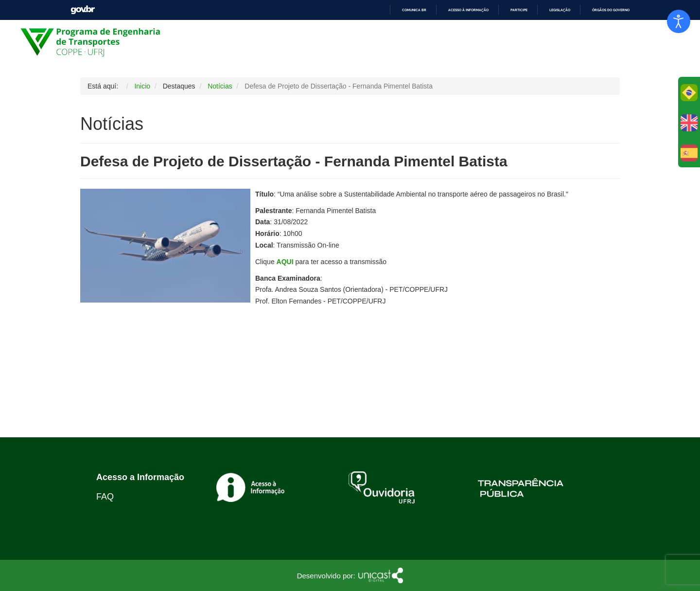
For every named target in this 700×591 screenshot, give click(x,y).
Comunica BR (414, 10)
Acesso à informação (468, 10)
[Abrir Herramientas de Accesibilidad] (679, 21)
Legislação (560, 10)
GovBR (83, 10)
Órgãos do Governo (611, 10)
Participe (519, 10)
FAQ (105, 497)
